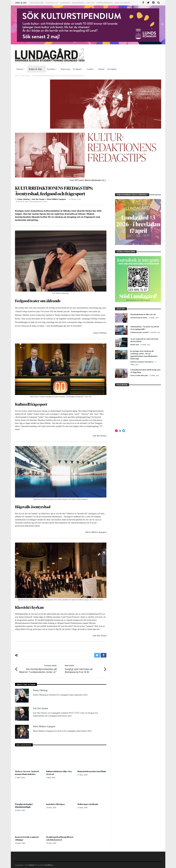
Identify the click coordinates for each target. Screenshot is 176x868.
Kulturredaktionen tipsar (38, 202)
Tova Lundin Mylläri (139, 375)
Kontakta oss (52, 3)
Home (17, 76)
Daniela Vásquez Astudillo (142, 362)
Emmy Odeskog (24, 199)
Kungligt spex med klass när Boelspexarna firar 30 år (84, 668)
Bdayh (32, 865)
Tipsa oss (91, 3)
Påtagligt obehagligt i (24, 805)
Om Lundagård (37, 3)
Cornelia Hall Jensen (140, 332)
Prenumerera (78, 3)
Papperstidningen (105, 3)
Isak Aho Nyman (38, 199)
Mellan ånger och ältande (88, 804)
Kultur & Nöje (25, 76)
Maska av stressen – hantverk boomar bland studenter (27, 772)
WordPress (49, 865)
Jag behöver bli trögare (56, 804)
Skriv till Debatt (122, 3)
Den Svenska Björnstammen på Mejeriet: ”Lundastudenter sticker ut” (38, 668)
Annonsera (65, 3)
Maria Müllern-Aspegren (56, 199)
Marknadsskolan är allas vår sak (143, 314)
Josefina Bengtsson (139, 318)
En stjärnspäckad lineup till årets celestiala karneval (60, 838)
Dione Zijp (135, 345)
